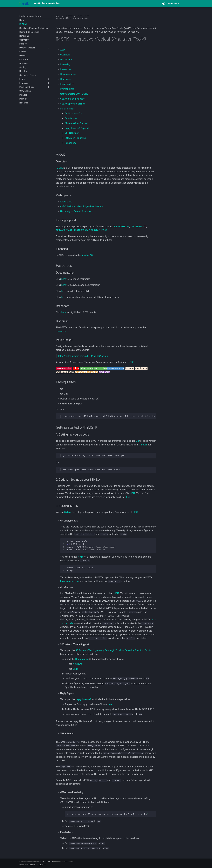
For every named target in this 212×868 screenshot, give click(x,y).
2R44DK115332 (99, 230)
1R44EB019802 (138, 227)
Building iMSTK (68, 109)
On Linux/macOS (73, 113)
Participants (66, 60)
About (63, 50)
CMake (68, 512)
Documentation (68, 74)
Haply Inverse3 (83, 699)
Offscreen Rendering (75, 138)
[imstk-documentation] (24, 4)
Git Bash (143, 445)
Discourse (66, 79)
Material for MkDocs (37, 865)
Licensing (65, 64)
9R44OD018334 (121, 227)
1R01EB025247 (82, 230)
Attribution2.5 (47, 862)
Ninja (80, 557)
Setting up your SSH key (73, 104)
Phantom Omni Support (76, 123)
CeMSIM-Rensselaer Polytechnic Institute (82, 206)
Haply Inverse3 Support (77, 128)
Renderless (71, 143)
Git (137, 441)
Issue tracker (67, 84)
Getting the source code (72, 99)
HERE (131, 362)
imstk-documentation (30, 16)
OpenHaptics (82, 659)
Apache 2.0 (87, 255)
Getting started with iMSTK (74, 94)
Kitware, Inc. (66, 202)
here (64, 279)
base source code (69, 581)
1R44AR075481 (64, 230)
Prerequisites (67, 89)
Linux (75, 669)
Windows (77, 664)
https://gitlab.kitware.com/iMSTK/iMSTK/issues (83, 356)
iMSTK (59, 168)
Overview (65, 55)
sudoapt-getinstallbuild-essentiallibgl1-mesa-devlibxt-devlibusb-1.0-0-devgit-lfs (110, 416)
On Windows (71, 118)
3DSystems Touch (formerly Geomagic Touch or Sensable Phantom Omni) (113, 650)
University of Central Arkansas (76, 211)
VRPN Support (72, 133)
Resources (66, 69)
